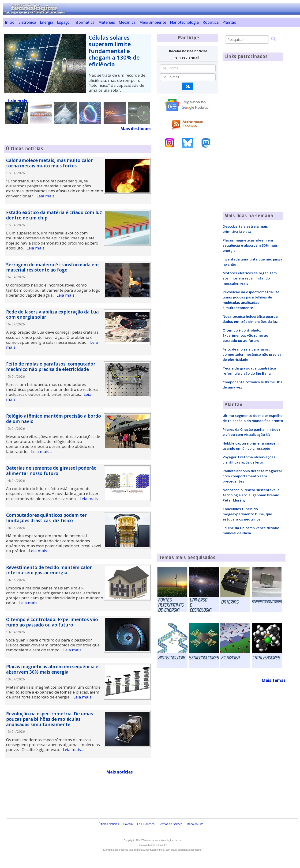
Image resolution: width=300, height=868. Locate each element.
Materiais (107, 22)
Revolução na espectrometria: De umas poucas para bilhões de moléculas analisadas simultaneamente (49, 719)
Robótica (211, 22)
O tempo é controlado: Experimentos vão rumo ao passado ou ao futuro (52, 622)
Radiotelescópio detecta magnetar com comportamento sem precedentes (252, 476)
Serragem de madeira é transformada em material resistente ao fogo (52, 267)
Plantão (229, 22)
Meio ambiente (153, 22)
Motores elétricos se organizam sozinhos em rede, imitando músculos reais (250, 278)
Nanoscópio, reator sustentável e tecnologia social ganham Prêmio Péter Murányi (251, 495)
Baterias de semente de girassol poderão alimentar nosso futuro (51, 471)
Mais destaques (136, 129)
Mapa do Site (195, 824)
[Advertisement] (188, 232)
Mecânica (127, 22)
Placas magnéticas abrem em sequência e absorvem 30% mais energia (52, 669)
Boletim (128, 824)
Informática (84, 22)
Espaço (63, 22)
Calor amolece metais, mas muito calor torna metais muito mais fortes (49, 163)
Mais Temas (274, 680)
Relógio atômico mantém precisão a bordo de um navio (54, 419)
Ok (188, 86)
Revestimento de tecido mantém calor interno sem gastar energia (49, 570)
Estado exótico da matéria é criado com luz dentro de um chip (54, 215)
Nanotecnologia (184, 22)
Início (10, 22)
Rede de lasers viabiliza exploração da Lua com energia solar (52, 315)
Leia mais (46, 196)
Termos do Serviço (171, 824)
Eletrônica (27, 22)
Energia (47, 22)
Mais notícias (119, 772)
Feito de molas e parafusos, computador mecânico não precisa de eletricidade (51, 367)
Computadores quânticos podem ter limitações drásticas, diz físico (46, 518)
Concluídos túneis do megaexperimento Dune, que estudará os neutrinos (247, 514)
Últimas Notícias (109, 824)
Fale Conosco (146, 824)
